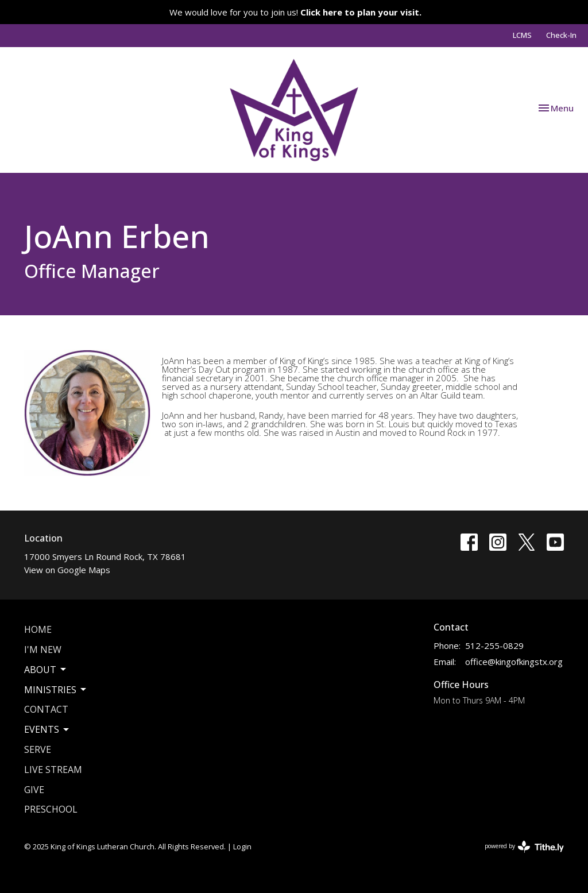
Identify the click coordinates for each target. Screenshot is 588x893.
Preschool (51, 809)
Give (34, 790)
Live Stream (53, 770)
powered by (524, 847)
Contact (46, 709)
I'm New (43, 650)
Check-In (561, 35)
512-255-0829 (494, 645)
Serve (38, 749)
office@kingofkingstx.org (514, 662)
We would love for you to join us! (295, 12)
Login (242, 846)
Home (38, 629)
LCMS (522, 35)
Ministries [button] (56, 690)
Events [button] (47, 729)
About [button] (46, 670)
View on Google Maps (67, 570)
